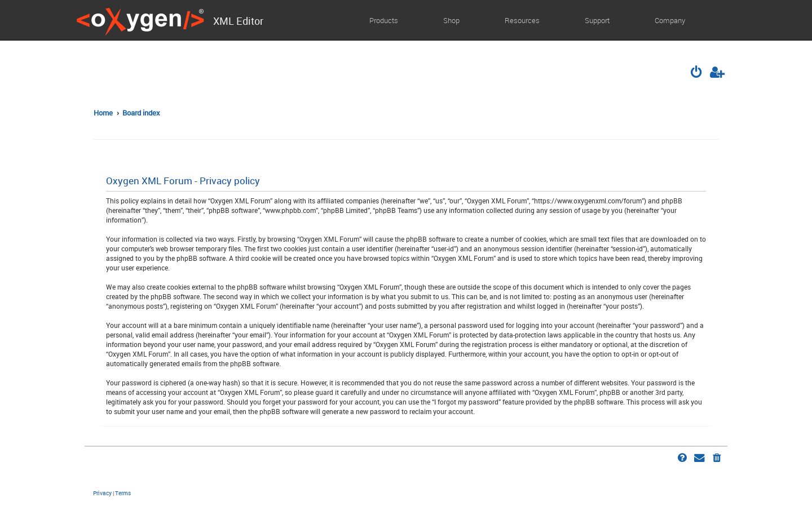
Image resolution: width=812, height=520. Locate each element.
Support (597, 20)
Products (384, 20)
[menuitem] (698, 73)
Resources (522, 20)
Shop (451, 20)
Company (670, 20)
